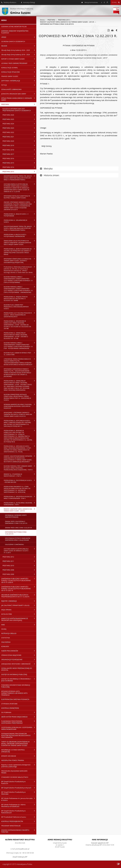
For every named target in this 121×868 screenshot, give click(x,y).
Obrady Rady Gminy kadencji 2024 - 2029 (19, 50)
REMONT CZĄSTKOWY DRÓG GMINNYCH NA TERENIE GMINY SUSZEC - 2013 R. (20, 510)
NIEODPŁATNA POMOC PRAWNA (13, 760)
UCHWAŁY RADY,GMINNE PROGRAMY (19, 63)
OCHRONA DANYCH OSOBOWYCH (13, 42)
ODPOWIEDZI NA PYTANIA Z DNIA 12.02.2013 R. (16, 533)
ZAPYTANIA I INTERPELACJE (19, 81)
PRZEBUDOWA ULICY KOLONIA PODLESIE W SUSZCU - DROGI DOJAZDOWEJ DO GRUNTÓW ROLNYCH (20, 315)
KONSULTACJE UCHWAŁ (19, 68)
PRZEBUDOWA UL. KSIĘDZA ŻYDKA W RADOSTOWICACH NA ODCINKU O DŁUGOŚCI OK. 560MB (20, 299)
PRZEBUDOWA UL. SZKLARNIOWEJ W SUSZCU (20, 221)
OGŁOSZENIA (6, 642)
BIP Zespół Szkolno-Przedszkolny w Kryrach (19, 788)
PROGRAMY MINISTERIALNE (11, 826)
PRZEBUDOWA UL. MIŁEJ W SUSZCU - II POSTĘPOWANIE (20, 215)
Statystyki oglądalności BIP (100, 843)
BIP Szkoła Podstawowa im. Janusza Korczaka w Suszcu (19, 799)
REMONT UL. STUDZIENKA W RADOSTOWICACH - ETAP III (20, 475)
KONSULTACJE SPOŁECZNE (19, 72)
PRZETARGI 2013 (19, 172)
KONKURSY (5, 646)
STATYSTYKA (6, 638)
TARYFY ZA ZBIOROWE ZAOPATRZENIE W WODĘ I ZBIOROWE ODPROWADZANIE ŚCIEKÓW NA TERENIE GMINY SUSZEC (19, 744)
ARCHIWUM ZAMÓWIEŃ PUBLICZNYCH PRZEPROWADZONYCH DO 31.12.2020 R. (19, 596)
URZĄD (19, 37)
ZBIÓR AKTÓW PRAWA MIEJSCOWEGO (19, 717)
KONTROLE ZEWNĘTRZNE (10, 708)
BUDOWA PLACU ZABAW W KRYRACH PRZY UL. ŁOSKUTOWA (20, 354)
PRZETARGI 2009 (19, 574)
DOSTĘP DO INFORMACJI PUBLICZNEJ (14, 674)
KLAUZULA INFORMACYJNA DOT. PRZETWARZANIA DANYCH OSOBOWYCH (17, 110)
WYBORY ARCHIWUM (19, 756)
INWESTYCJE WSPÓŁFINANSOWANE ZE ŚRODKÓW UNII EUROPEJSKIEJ (19, 619)
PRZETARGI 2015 (19, 163)
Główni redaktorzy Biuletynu (20, 840)
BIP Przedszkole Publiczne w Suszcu (19, 817)
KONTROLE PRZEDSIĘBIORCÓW (19, 821)
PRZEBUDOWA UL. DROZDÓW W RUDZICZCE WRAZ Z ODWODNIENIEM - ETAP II (20, 497)
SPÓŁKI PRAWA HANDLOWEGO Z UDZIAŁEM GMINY (19, 99)
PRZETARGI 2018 (19, 150)
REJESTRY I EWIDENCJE (19, 601)
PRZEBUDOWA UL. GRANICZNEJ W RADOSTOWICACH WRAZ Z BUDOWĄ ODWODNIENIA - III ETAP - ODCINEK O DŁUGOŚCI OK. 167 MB (20, 336)
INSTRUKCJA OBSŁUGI (9, 633)
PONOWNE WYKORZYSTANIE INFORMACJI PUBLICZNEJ (16, 686)
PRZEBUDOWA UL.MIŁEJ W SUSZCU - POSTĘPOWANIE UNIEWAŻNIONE (20, 235)
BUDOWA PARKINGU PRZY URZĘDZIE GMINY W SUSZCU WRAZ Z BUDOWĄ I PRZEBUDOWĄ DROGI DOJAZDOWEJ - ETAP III (20, 468)
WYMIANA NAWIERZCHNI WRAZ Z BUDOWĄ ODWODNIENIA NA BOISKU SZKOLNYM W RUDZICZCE (20, 406)
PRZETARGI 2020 (19, 141)
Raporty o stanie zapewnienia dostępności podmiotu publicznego (19, 766)
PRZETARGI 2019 (19, 145)
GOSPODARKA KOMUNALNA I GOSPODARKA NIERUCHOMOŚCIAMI (19, 728)
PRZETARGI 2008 (19, 570)
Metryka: (46, 169)
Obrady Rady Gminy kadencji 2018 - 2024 (19, 55)
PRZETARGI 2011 (19, 561)
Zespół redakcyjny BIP (20, 857)
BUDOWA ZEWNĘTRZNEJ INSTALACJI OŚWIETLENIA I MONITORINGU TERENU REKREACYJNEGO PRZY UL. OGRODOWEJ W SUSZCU (20, 397)
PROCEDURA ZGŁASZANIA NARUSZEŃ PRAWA (14, 772)
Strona (42, 20)
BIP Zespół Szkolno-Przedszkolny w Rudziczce (19, 782)
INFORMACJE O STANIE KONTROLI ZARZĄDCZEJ (19, 751)
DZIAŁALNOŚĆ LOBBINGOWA (11, 89)
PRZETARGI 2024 (19, 124)
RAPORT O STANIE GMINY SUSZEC (19, 59)
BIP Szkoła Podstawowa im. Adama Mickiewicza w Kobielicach (19, 805)
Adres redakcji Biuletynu (60, 840)
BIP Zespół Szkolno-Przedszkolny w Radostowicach (19, 812)
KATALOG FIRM (19, 614)
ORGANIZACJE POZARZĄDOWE (19, 659)
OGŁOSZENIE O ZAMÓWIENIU (14, 544)
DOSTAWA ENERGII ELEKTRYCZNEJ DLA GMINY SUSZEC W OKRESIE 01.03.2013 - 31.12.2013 (20, 551)
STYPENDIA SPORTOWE (9, 704)
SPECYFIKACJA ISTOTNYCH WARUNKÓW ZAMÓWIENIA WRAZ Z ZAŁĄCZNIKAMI (18, 539)
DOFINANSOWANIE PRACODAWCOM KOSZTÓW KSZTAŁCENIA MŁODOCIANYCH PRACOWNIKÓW (19, 735)
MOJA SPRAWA (19, 610)
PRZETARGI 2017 (19, 154)
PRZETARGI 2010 (19, 566)
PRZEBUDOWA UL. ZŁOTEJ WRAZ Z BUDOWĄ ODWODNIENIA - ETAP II (20, 504)
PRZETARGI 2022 (19, 132)
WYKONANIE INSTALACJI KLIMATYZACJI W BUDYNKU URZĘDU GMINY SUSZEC (20, 197)
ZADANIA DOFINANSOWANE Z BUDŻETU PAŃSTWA (19, 831)
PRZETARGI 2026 (19, 115)
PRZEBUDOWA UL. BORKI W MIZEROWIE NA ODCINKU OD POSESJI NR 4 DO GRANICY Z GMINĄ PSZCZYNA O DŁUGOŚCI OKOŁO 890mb (20, 252)
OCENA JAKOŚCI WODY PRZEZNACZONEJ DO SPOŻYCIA (17, 669)
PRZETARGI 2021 (19, 137)
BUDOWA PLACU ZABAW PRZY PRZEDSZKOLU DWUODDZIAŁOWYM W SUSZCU (20, 307)
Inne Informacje (100, 840)
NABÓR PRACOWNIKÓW (19, 651)
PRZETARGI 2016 (19, 158)
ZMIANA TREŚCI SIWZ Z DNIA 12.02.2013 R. (19, 528)
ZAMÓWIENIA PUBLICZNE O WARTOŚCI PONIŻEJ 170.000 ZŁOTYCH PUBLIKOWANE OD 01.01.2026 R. (19, 580)
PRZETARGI (19, 104)
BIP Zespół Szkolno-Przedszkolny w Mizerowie (19, 793)
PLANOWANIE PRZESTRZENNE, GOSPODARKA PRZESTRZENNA (19, 722)
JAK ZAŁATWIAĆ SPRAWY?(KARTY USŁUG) (19, 605)
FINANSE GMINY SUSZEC (19, 76)
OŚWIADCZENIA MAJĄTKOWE (19, 655)
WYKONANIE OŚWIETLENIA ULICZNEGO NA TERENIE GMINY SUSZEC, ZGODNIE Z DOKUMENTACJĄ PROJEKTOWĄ (20, 261)
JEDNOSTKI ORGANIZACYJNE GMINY (19, 94)
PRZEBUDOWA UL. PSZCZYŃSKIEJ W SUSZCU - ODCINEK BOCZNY (20, 481)
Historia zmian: (50, 175)
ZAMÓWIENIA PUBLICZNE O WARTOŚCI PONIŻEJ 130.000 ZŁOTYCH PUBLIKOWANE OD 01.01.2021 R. (19, 589)
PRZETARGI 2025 (19, 119)
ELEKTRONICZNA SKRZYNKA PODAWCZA (15, 699)
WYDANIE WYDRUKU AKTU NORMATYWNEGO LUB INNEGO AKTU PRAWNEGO (14, 693)
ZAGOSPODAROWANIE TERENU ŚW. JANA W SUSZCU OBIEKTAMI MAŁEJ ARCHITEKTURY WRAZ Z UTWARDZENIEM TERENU (20, 178)
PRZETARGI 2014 (19, 167)
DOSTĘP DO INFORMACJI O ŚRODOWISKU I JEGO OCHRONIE (19, 680)
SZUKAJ (4, 629)
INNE (19, 625)
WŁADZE (19, 46)
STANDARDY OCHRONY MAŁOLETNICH (15, 777)
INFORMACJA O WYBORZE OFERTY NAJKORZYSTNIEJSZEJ (16, 516)
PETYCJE (19, 85)
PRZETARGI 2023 (19, 128)
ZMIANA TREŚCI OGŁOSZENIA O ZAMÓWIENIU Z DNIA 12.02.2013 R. (16, 522)
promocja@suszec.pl (22, 849)
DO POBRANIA (19, 712)
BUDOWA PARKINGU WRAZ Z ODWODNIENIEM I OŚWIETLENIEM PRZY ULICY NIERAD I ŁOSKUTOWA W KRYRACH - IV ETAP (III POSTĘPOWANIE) (20, 280)
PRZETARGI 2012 (19, 557)
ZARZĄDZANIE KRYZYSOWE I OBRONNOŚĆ (19, 664)
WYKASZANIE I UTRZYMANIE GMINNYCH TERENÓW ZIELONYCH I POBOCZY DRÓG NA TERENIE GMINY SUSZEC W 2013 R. (20, 414)
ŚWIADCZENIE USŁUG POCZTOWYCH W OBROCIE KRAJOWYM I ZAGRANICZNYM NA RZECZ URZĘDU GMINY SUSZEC (20, 242)
